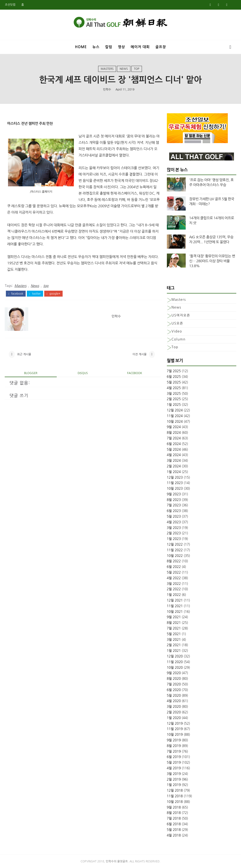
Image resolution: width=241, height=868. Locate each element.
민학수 (107, 90)
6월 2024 (174, 444)
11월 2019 (175, 729)
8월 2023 (174, 500)
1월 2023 (174, 539)
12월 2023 (175, 477)
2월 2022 (174, 589)
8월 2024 (174, 433)
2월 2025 (174, 399)
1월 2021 (174, 651)
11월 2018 (175, 796)
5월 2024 (174, 450)
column (179, 339)
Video (177, 331)
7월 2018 (174, 818)
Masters (107, 69)
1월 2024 (174, 472)
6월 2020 (174, 690)
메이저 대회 (140, 47)
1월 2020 (174, 718)
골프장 (161, 47)
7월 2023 (174, 505)
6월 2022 (174, 567)
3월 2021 (174, 640)
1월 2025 (174, 405)
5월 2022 (174, 572)
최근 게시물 (24, 354)
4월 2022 (174, 578)
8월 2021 (174, 623)
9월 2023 (174, 494)
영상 (121, 47)
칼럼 (109, 47)
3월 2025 (174, 394)
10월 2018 (175, 802)
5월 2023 (174, 516)
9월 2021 (174, 617)
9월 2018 (174, 807)
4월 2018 (174, 835)
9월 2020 (174, 673)
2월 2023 (174, 533)
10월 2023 (175, 489)
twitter (35, 294)
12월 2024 (175, 410)
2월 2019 (174, 779)
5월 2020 (174, 696)
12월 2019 (175, 723)
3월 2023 (174, 528)
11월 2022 (175, 550)
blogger (31, 373)
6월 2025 (174, 377)
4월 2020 (174, 701)
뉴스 (96, 47)
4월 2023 (174, 522)
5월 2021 (174, 634)
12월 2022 (175, 544)
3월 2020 (174, 707)
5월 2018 (174, 830)
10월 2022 (175, 556)
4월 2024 (174, 455)
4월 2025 (174, 388)
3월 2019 (174, 774)
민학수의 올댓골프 (117, 861)
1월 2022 (174, 595)
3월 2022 (174, 584)
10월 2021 (175, 612)
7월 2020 (174, 684)
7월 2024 (174, 438)
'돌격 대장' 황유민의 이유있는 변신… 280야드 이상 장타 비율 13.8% (212, 261)
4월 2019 (174, 768)
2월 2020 (174, 712)
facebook (16, 294)
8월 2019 (174, 746)
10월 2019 (175, 735)
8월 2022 (174, 561)
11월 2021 (175, 606)
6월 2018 (174, 824)
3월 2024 (174, 461)
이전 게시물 (140, 354)
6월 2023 (174, 511)
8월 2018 (174, 813)
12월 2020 (175, 656)
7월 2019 (174, 751)
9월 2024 (174, 427)
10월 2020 (175, 668)
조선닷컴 (10, 5)
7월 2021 (174, 628)
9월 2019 (174, 740)
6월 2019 (174, 757)
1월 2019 (174, 785)
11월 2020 (175, 662)
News (124, 69)
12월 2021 (175, 600)
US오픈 (177, 323)
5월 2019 (174, 762)
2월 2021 (174, 645)
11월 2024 (175, 416)
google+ (53, 294)
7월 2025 (174, 371)
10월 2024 (175, 422)
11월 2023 (175, 483)
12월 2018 (175, 790)
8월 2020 (174, 679)
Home (81, 47)
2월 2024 (174, 466)
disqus (83, 373)
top (137, 69)
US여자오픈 (181, 315)
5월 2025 (174, 382)
